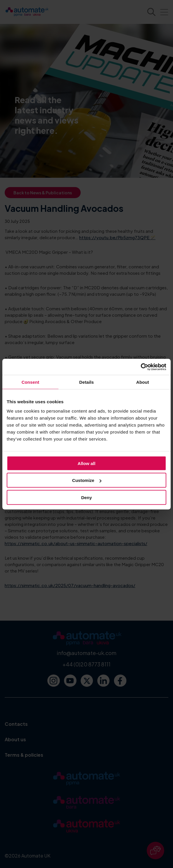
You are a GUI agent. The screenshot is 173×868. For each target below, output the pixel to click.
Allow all (87, 463)
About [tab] (143, 382)
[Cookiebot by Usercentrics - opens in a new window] (141, 367)
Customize (87, 480)
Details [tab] (86, 382)
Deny (87, 497)
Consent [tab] (31, 382)
